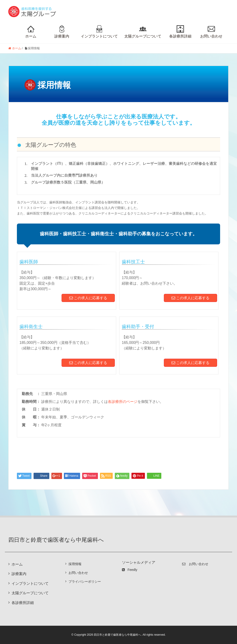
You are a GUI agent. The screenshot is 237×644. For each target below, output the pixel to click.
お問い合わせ (211, 32)
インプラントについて (99, 32)
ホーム (31, 32)
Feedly (130, 570)
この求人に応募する (88, 298)
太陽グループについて (143, 32)
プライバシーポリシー (85, 582)
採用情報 (75, 564)
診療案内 (62, 32)
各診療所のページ (123, 402)
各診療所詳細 (180, 32)
